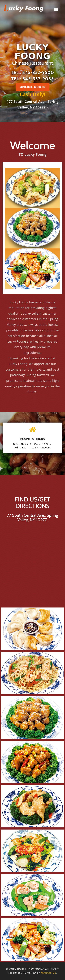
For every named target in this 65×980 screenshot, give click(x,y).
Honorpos (49, 973)
